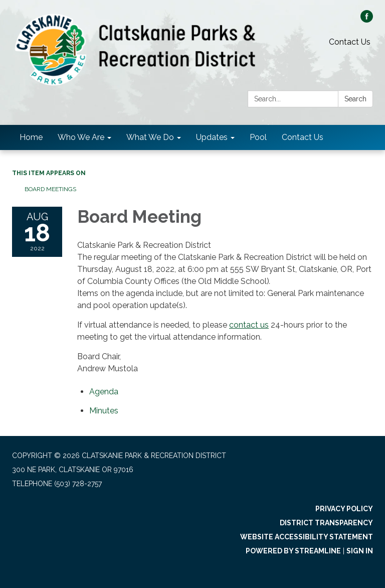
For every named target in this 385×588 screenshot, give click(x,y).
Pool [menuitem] (258, 137)
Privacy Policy (344, 509)
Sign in (360, 551)
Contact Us (350, 42)
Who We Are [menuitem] (81, 137)
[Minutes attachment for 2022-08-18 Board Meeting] (104, 411)
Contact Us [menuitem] (303, 137)
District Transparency (326, 523)
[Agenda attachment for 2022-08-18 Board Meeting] (104, 392)
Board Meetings (50, 189)
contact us (249, 325)
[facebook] (367, 20)
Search (355, 99)
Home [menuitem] (31, 137)
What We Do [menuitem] (150, 137)
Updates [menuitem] (212, 137)
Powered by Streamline (293, 551)
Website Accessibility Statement (307, 537)
